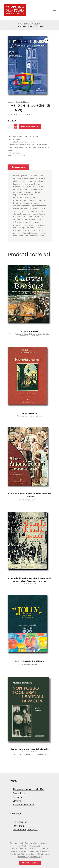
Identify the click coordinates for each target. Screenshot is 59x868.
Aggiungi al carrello (30, 126)
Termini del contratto (23, 805)
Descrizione (18, 167)
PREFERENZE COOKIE (30, 863)
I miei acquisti (17, 813)
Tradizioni (34, 136)
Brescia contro (29, 413)
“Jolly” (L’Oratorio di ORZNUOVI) (29, 661)
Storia (37, 24)
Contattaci (18, 801)
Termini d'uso (44, 854)
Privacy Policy (23, 857)
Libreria (28, 24)
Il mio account (20, 822)
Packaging (18, 797)
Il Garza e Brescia (29, 331)
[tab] (18, 167)
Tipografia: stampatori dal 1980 (28, 789)
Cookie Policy (36, 857)
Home (19, 24)
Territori (26, 136)
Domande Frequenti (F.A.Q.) (26, 829)
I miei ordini (18, 826)
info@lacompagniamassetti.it (37, 851)
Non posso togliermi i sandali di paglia (29, 749)
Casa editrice (19, 793)
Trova (13, 781)
